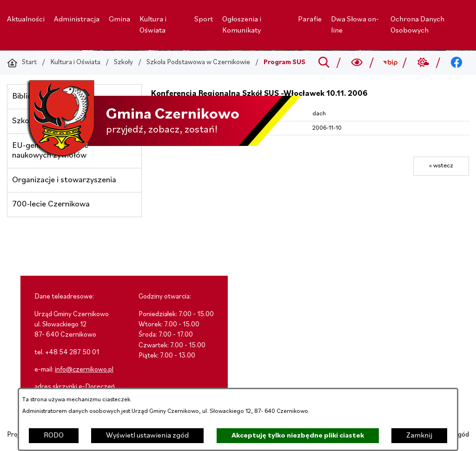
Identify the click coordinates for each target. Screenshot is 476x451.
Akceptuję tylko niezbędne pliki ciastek (298, 436)
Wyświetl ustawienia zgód (147, 436)
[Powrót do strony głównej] (22, 63)
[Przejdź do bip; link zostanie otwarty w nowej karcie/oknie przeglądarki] (390, 63)
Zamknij (419, 436)
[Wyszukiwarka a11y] (357, 63)
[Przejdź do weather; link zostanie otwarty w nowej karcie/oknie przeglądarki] (423, 63)
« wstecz (441, 166)
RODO (54, 436)
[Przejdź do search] (324, 63)
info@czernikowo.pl (84, 370)
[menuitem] (26, 20)
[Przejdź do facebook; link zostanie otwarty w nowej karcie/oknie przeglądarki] (457, 63)
